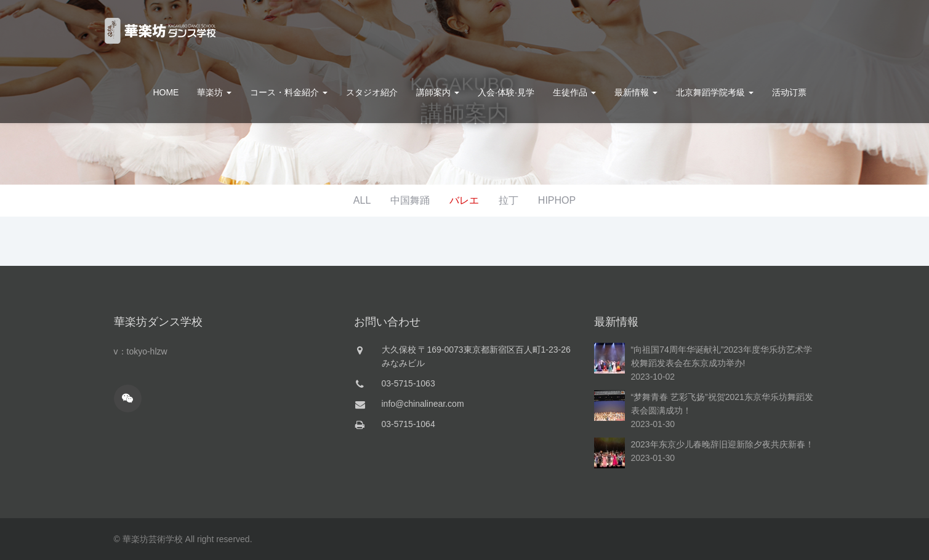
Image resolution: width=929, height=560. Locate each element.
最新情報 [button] (636, 92)
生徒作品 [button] (574, 92)
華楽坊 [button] (214, 92)
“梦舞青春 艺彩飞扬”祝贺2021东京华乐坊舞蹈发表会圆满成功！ (722, 404)
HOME (166, 92)
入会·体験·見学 (506, 92)
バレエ (464, 200)
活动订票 (789, 92)
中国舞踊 (410, 200)
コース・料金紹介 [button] (289, 92)
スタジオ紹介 (372, 92)
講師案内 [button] (438, 92)
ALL (362, 200)
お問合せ (790, 31)
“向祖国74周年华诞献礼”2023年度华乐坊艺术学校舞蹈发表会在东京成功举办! (722, 356)
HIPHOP (557, 200)
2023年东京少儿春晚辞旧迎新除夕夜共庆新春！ (722, 444)
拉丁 (509, 200)
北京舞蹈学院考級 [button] (715, 92)
